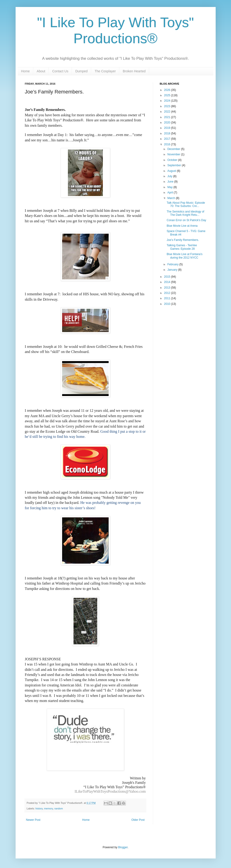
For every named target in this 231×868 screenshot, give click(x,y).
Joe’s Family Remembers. (183, 240)
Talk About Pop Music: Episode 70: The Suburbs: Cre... (186, 204)
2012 (167, 293)
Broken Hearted (134, 71)
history (39, 808)
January (173, 270)
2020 (167, 123)
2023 (167, 106)
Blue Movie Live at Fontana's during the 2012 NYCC (184, 256)
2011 (167, 298)
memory (48, 808)
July (170, 176)
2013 (167, 288)
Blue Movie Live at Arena (182, 226)
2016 (167, 144)
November (174, 154)
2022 (167, 112)
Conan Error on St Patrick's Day (186, 220)
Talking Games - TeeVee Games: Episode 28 (182, 247)
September (174, 165)
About (41, 71)
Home (25, 71)
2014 (167, 282)
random (59, 808)
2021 (167, 117)
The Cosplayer (105, 71)
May (170, 187)
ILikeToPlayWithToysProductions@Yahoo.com (110, 791)
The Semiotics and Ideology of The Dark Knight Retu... (185, 213)
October (173, 160)
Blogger (123, 847)
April (170, 193)
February (173, 264)
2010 (167, 304)
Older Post (138, 820)
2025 (167, 95)
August (172, 171)
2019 (167, 128)
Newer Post (33, 820)
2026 (167, 90)
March (172, 198)
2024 (167, 101)
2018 (167, 133)
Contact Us (60, 71)
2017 (167, 139)
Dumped (82, 71)
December (174, 149)
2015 (167, 277)
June (171, 182)
